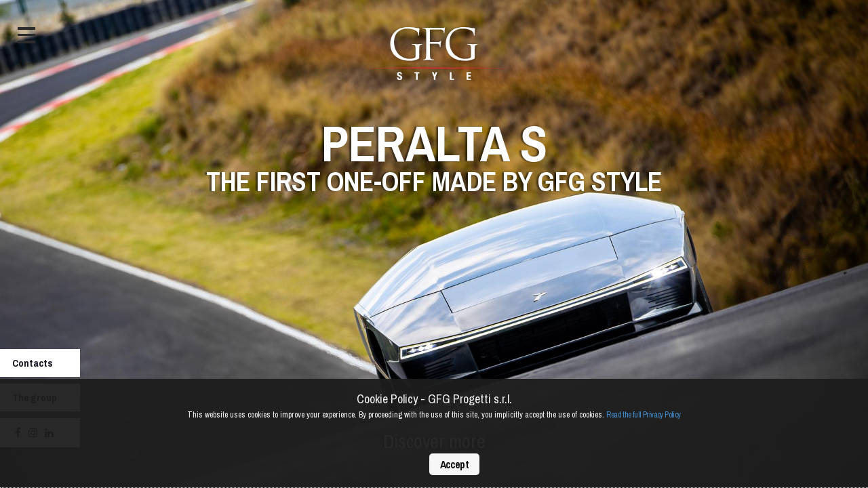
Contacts (33, 363)
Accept (454, 464)
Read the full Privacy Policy (643, 415)
